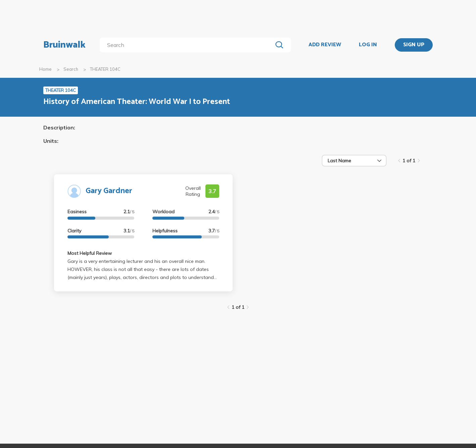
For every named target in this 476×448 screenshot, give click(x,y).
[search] (187, 45)
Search (71, 69)
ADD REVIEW (325, 45)
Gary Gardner (109, 191)
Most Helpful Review (90, 253)
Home (45, 69)
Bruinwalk (64, 45)
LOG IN (368, 45)
